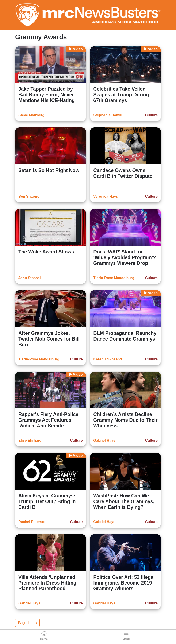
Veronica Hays (106, 196)
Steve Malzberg (31, 115)
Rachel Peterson (32, 522)
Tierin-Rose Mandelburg (114, 278)
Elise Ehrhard (30, 440)
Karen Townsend (108, 359)
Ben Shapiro (29, 196)
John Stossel (30, 278)
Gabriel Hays (104, 440)
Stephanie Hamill (108, 115)
